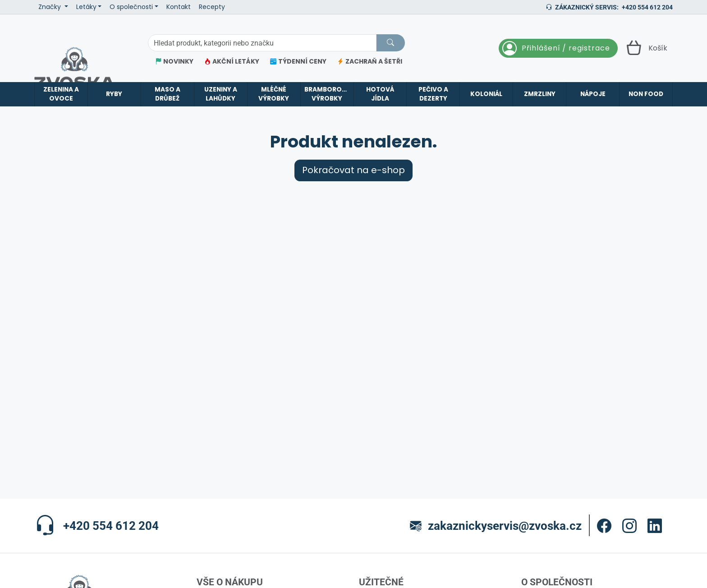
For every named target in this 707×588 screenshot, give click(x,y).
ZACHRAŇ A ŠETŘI (370, 62)
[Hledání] (262, 43)
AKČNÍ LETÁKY (232, 62)
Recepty (212, 7)
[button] (604, 526)
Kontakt (179, 7)
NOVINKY (174, 62)
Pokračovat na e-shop (353, 170)
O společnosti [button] (131, 7)
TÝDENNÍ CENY (298, 62)
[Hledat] (390, 43)
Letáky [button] (86, 7)
